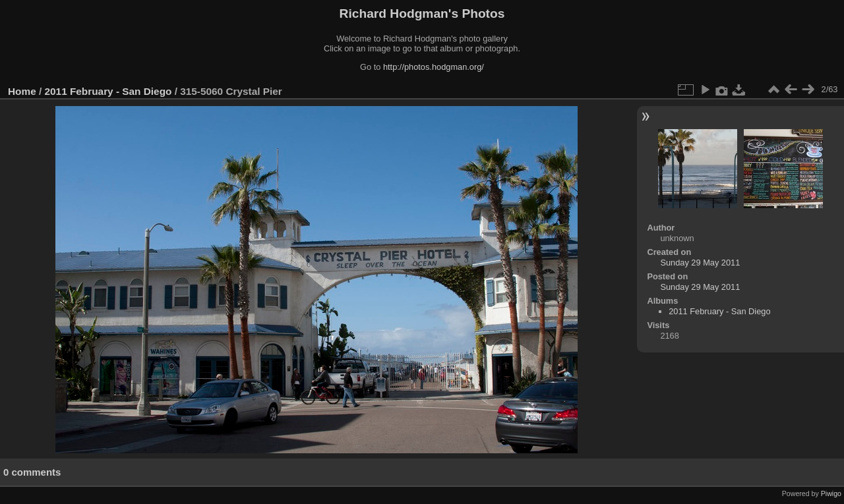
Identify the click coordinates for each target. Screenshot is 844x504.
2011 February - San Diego (108, 91)
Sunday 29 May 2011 (700, 263)
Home (22, 91)
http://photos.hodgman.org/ (434, 67)
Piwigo (831, 493)
